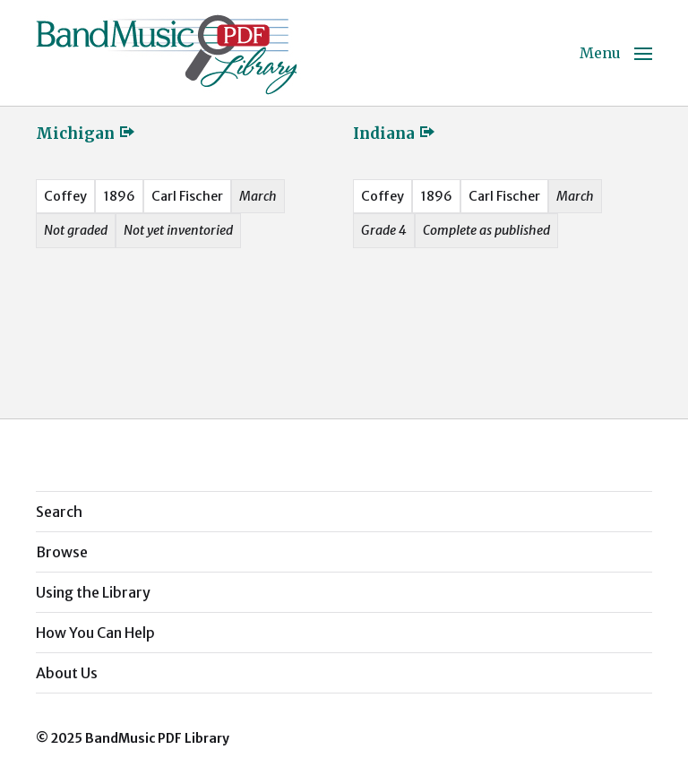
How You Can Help (95, 633)
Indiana (395, 134)
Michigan (86, 134)
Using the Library (93, 592)
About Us (67, 673)
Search (59, 512)
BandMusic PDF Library (157, 738)
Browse (62, 552)
